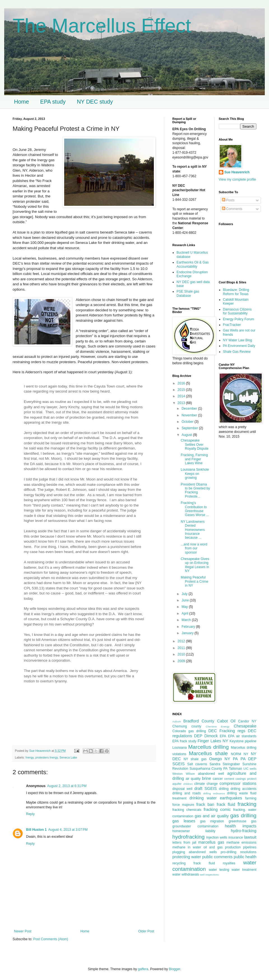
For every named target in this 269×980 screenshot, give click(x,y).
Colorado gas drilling (189, 731)
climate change (206, 784)
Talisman (236, 769)
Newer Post (23, 931)
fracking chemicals (187, 810)
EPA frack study (184, 741)
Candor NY (247, 721)
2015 (182, 390)
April (185, 613)
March (187, 620)
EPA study (53, 102)
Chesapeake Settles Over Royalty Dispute (195, 445)
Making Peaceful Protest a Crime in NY (194, 581)
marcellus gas (211, 842)
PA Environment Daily (239, 346)
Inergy (30, 757)
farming (251, 798)
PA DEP (249, 759)
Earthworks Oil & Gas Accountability (193, 264)
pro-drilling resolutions (239, 852)
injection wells (217, 837)
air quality (193, 779)
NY (246, 754)
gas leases (184, 821)
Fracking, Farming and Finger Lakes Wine (194, 459)
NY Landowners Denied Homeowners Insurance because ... (193, 530)
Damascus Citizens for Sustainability (237, 311)
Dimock (211, 736)
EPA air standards (242, 736)
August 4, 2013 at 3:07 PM (68, 830)
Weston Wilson (184, 774)
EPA (223, 736)
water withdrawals (186, 874)
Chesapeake (245, 726)
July (185, 594)
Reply (30, 814)
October (188, 422)
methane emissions (241, 843)
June (186, 600)
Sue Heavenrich (237, 172)
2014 (182, 396)
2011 (182, 648)
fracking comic (217, 809)
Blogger (175, 969)
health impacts (241, 826)
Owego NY (220, 759)
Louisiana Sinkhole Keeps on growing (195, 474)
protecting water (187, 857)
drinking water (203, 798)
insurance (236, 837)
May (185, 607)
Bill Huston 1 (36, 830)
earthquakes (231, 798)
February (189, 627)
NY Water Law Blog (238, 340)
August (187, 435)
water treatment (244, 870)
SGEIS (178, 764)
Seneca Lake (68, 757)
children (188, 784)
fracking (247, 804)
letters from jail (184, 843)
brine (207, 778)
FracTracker (232, 325)
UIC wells (250, 769)
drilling (224, 789)
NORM (236, 754)
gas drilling (243, 816)
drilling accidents (244, 789)
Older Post (146, 931)
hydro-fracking (244, 831)
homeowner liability (194, 831)
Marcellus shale (208, 753)
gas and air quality (212, 816)
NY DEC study (95, 102)
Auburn (177, 721)
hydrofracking (188, 837)
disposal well (182, 789)
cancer (218, 779)
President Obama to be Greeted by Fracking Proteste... (195, 490)
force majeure (183, 805)
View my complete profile (237, 179)
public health (245, 857)
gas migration (212, 821)
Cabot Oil (226, 721)
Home (21, 102)
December (190, 409)
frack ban (205, 804)
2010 (182, 654)
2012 (182, 641)
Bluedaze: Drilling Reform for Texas (236, 292)
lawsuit (250, 837)
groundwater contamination (195, 826)
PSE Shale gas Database (188, 293)
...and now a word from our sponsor (194, 548)
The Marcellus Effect (102, 26)
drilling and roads (187, 793)
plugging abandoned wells (195, 852)
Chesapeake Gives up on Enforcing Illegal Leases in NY (195, 565)
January (188, 633)
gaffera (143, 969)
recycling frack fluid (194, 863)
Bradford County (199, 721)
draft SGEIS (205, 788)
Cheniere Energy (218, 726)
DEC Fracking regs (227, 731)
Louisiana (179, 748)
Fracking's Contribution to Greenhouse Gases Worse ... (195, 509)
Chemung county (187, 726)
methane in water (187, 847)
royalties (229, 863)
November (190, 415)
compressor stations (238, 783)
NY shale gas (195, 759)
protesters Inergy (47, 757)
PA (235, 759)
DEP (198, 736)
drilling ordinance (214, 793)
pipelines (250, 847)
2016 (182, 383)
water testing (219, 870)
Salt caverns (197, 764)
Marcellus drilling (209, 747)
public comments (217, 857)
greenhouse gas (243, 821)
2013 (182, 403)
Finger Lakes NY (213, 741)
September (190, 428)
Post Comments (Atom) (51, 939)
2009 (182, 661)
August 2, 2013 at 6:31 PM (67, 786)
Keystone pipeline (243, 741)
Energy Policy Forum (239, 319)
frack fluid (226, 804)
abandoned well (211, 774)
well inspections (209, 875)
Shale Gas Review (237, 352)
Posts (228, 200)
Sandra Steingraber (225, 764)
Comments (232, 209)
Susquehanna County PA (208, 769)
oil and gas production (222, 847)
